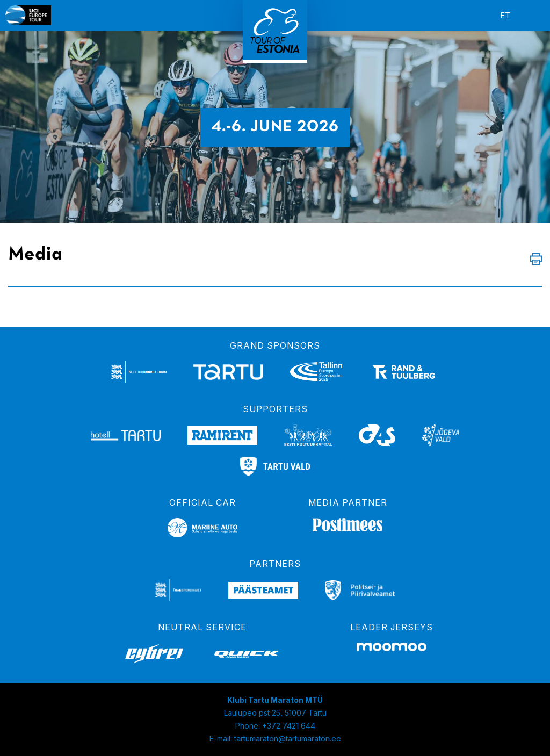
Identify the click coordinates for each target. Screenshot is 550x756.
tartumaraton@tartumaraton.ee (288, 739)
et (505, 15)
